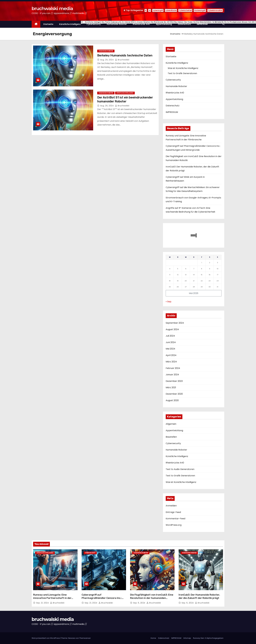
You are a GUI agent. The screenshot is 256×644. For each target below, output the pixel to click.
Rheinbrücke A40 (143, 23)
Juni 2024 (171, 342)
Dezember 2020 (174, 394)
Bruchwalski (122, 60)
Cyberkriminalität (215, 10)
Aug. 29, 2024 (107, 60)
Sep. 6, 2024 (140, 603)
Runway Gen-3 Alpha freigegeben (208, 638)
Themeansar (85, 638)
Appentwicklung (164, 24)
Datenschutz (184, 24)
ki (146, 10)
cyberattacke (171, 10)
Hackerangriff (200, 10)
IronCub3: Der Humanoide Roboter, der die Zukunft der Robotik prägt (199, 596)
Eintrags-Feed (173, 512)
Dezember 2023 (174, 381)
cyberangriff (158, 10)
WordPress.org (174, 525)
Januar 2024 (172, 375)
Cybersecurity (95, 23)
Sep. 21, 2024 (43, 603)
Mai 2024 (170, 349)
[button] (223, 24)
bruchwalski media (52, 8)
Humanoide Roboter (117, 24)
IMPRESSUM (202, 24)
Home (153, 638)
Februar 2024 (173, 368)
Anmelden (171, 506)
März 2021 (171, 387)
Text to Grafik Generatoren (182, 73)
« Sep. (169, 302)
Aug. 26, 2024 (107, 106)
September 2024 (175, 323)
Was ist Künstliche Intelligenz (183, 68)
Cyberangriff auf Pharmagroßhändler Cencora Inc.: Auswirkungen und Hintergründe (102, 598)
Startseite (48, 24)
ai (150, 10)
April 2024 (171, 355)
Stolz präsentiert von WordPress (46, 638)
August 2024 (172, 329)
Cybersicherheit (185, 10)
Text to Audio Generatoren (180, 469)
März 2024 (171, 362)
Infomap (187, 638)
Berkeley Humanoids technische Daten (125, 55)
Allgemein (171, 424)
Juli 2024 (170, 336)
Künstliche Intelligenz (71, 23)
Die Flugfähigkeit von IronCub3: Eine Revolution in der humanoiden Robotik (152, 598)
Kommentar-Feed (175, 519)
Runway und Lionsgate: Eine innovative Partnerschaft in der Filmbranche (52, 598)
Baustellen (171, 437)
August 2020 (172, 400)
